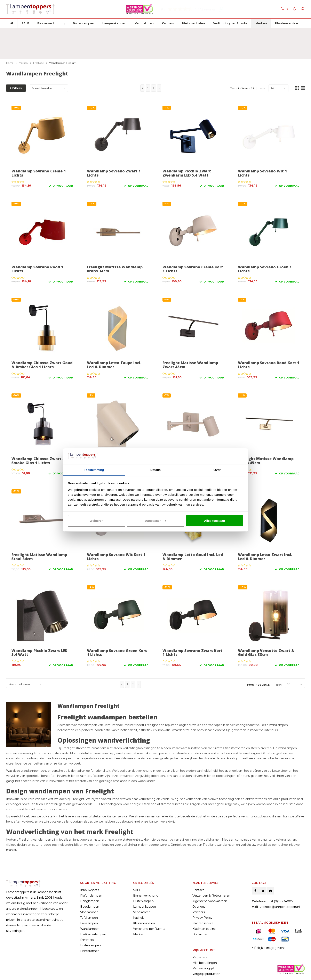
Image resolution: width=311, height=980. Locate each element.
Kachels (168, 23)
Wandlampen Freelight (63, 40)
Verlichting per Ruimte (230, 23)
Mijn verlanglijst (203, 946)
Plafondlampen (91, 873)
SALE (25, 23)
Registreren (201, 935)
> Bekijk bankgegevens (268, 925)
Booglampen (90, 884)
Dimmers (87, 917)
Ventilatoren (144, 23)
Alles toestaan (215, 521)
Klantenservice (286, 23)
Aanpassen (156, 521)
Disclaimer (200, 912)
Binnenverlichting (51, 23)
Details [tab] (155, 470)
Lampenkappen (114, 23)
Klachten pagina (204, 906)
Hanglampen (90, 879)
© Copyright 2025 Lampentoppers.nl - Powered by (40, 972)
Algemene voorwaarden (210, 879)
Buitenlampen (83, 23)
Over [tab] (217, 470)
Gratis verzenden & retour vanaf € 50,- (37, 32)
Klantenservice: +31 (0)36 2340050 (279, 32)
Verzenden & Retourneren (211, 873)
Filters (16, 65)
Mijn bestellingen (205, 940)
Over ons (199, 884)
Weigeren (97, 521)
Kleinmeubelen (194, 23)
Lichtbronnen (90, 928)
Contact (198, 867)
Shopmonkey (47, 976)
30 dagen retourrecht (127, 32)
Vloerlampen (89, 890)
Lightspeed (14, 976)
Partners (199, 890)
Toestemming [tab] (94, 470)
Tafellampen (89, 895)
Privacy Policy (202, 895)
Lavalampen (89, 901)
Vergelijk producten (206, 951)
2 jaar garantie (199, 32)
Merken (261, 23)
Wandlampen (90, 906)
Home (10, 40)
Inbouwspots (90, 867)
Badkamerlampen (93, 912)
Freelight (38, 40)
